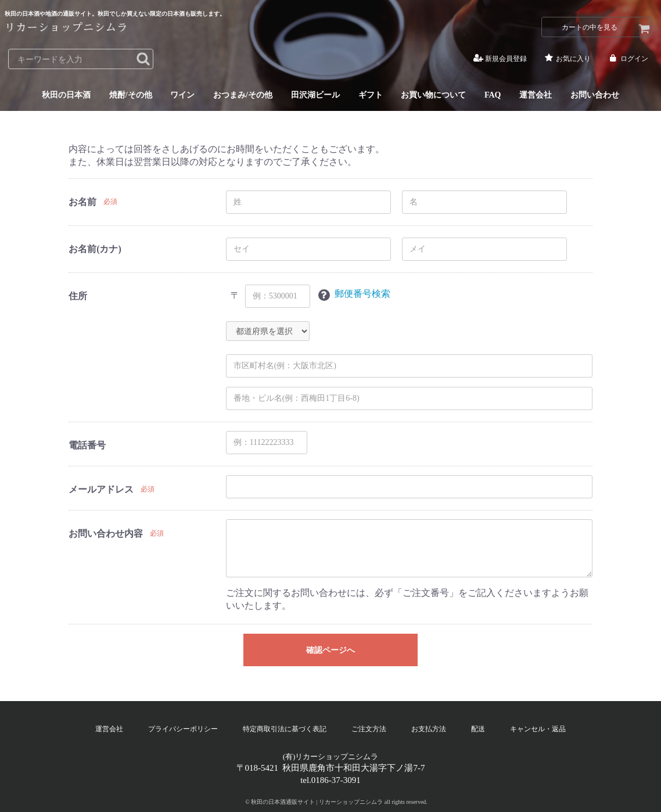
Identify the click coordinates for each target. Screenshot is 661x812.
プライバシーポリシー (183, 729)
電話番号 (87, 445)
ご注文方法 (369, 729)
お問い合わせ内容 (106, 533)
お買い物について (433, 96)
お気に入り (567, 59)
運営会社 (536, 96)
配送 (478, 729)
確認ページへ (330, 650)
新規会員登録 (499, 59)
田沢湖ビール (315, 96)
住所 (78, 296)
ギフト (371, 96)
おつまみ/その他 (243, 96)
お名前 (82, 202)
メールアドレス (101, 489)
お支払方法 (429, 729)
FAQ (493, 96)
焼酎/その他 (131, 96)
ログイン (628, 59)
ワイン (182, 96)
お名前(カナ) (95, 249)
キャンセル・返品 (538, 729)
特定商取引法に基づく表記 (285, 729)
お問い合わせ (595, 96)
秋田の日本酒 (66, 96)
